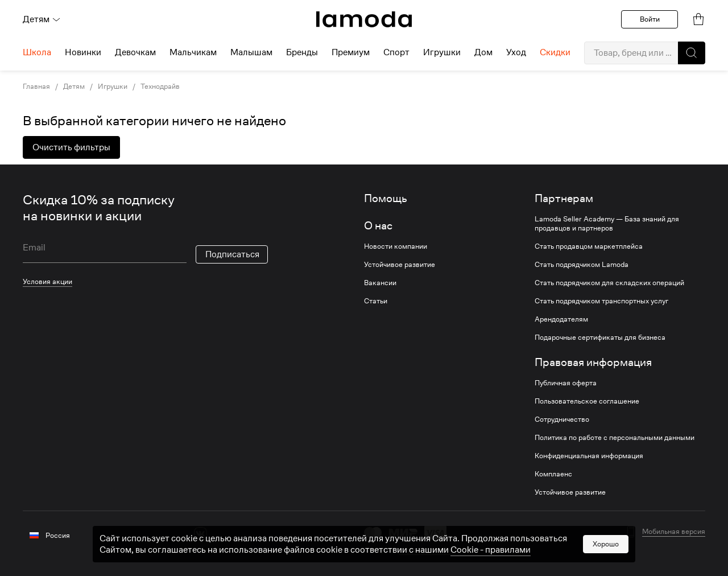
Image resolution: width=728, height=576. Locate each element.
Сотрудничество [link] (562, 419)
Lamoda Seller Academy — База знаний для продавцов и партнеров (607, 224)
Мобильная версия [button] (674, 532)
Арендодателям (561, 319)
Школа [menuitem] (37, 52)
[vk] (200, 534)
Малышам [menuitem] (251, 52)
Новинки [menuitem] (83, 52)
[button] (692, 53)
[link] (364, 19)
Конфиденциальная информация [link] (589, 456)
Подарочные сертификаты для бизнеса (600, 338)
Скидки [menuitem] (555, 52)
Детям (42, 19)
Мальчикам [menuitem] (193, 52)
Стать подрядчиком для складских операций (609, 283)
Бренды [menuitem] (302, 52)
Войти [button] (650, 19)
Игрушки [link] (113, 87)
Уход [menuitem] (516, 52)
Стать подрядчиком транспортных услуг (601, 301)
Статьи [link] (376, 301)
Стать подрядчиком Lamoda (582, 265)
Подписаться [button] (232, 254)
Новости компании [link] (396, 246)
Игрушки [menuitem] (442, 52)
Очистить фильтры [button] (71, 147)
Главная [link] (36, 87)
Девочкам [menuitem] (135, 52)
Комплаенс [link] (553, 474)
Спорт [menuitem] (396, 52)
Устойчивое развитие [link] (400, 265)
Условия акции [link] (47, 281)
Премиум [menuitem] (351, 52)
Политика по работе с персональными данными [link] (615, 438)
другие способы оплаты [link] (438, 550)
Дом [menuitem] (483, 52)
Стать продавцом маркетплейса (589, 246)
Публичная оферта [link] (566, 383)
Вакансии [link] (380, 283)
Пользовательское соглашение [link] (587, 401)
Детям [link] (74, 87)
